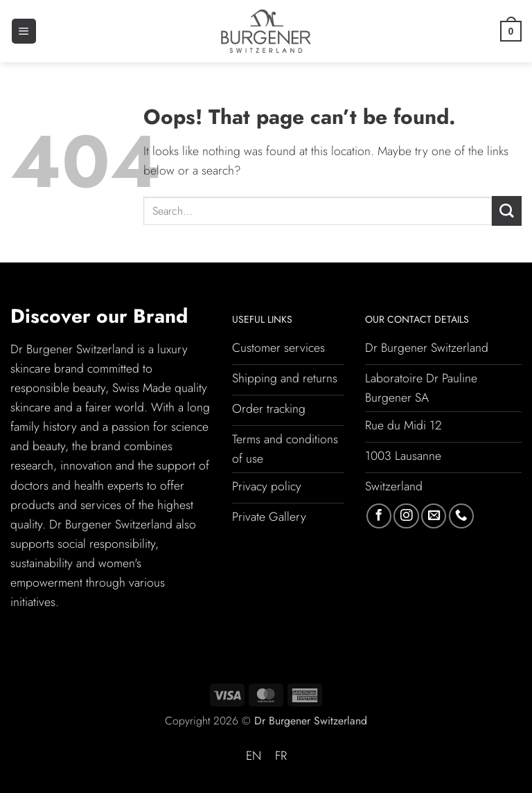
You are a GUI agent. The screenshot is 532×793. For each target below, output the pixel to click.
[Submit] (507, 211)
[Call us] (461, 516)
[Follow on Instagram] (406, 516)
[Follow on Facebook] (379, 516)
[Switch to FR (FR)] (281, 756)
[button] (24, 31)
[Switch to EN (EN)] (254, 756)
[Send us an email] (434, 516)
